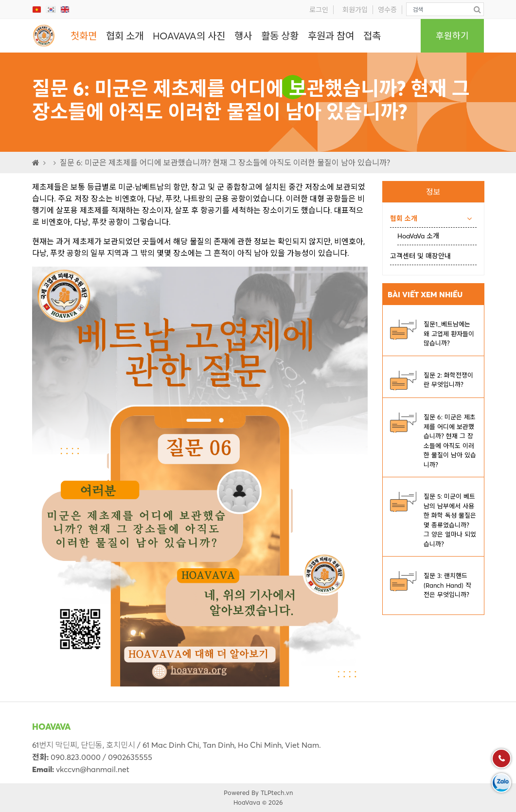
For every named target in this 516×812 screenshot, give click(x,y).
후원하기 (452, 36)
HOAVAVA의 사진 (189, 36)
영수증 (387, 10)
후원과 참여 (331, 36)
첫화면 (84, 36)
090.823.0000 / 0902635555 (101, 757)
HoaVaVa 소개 (418, 236)
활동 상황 (280, 36)
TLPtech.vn (277, 793)
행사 (243, 36)
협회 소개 (125, 36)
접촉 (372, 36)
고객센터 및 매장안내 (420, 256)
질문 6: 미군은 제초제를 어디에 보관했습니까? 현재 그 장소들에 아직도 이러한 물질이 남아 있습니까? (225, 162)
